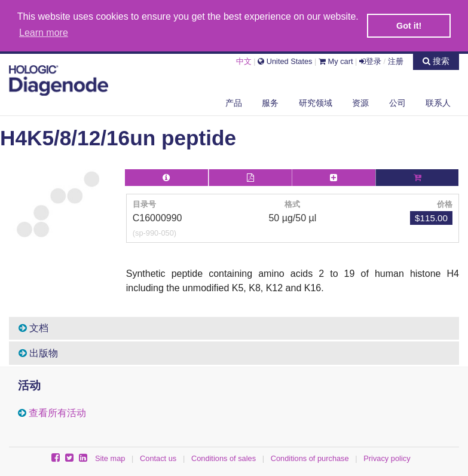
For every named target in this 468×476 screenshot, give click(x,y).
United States (285, 60)
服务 (270, 101)
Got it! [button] (409, 26)
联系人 (438, 101)
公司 (397, 101)
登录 (370, 60)
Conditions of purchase (310, 457)
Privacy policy (387, 457)
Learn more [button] (44, 33)
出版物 (38, 352)
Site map (110, 457)
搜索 (436, 60)
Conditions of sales (224, 457)
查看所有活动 (57, 412)
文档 (33, 327)
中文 (244, 60)
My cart (336, 60)
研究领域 (316, 101)
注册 (396, 60)
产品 (234, 101)
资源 (360, 101)
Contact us (158, 457)
